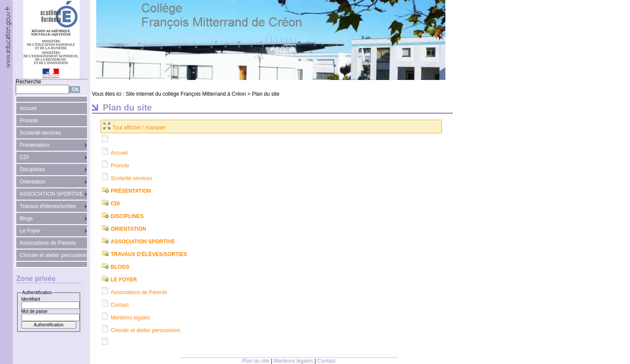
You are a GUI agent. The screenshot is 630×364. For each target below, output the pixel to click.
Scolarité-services (40, 133)
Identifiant (31, 299)
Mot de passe (35, 311)
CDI (24, 157)
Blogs (26, 218)
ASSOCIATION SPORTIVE (51, 194)
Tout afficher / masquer (135, 128)
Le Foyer (30, 231)
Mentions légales (130, 318)
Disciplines (32, 170)
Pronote (29, 121)
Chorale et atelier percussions (54, 255)
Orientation (33, 182)
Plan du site (266, 94)
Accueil (28, 108)
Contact (120, 305)
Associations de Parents (48, 243)
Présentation (34, 145)
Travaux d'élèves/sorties (48, 206)
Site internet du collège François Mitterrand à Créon (186, 94)
